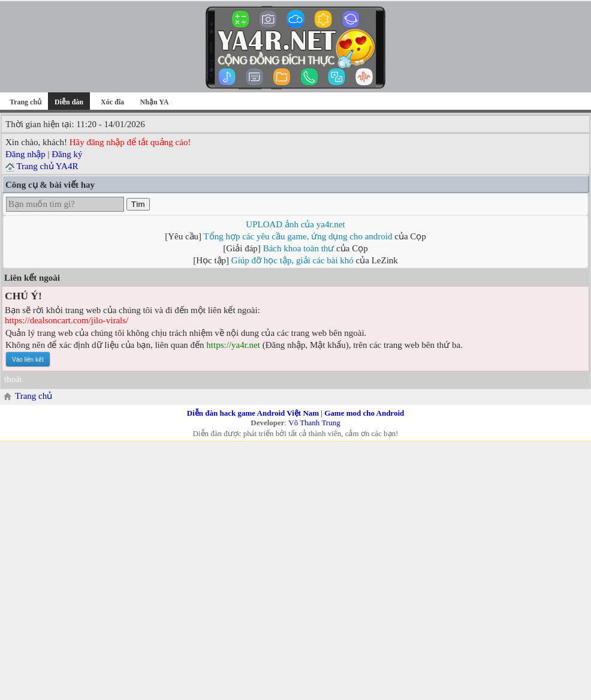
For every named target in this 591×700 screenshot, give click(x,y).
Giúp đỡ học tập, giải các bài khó (293, 260)
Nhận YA (155, 102)
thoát (13, 379)
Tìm (138, 204)
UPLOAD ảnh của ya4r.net (295, 224)
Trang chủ (25, 102)
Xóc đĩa (112, 102)
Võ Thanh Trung (314, 423)
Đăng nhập (25, 154)
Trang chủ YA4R (47, 166)
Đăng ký (67, 154)
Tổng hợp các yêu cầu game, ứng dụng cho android (298, 236)
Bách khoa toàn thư (299, 248)
